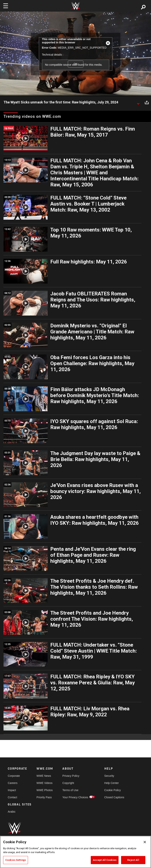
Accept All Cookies (105, 860)
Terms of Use (70, 790)
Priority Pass (44, 797)
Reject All (133, 860)
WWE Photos (45, 790)
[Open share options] (147, 102)
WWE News (44, 776)
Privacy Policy (71, 776)
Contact (12, 797)
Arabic (12, 812)
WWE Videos (45, 783)
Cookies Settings (16, 860)
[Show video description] (138, 102)
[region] (75, 852)
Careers (13, 783)
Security (109, 776)
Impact (12, 790)
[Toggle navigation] (6, 6)
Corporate (14, 776)
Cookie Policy (113, 790)
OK (75, 64)
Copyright (68, 783)
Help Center (112, 783)
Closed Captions (114, 797)
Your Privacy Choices (75, 797)
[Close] (145, 842)
